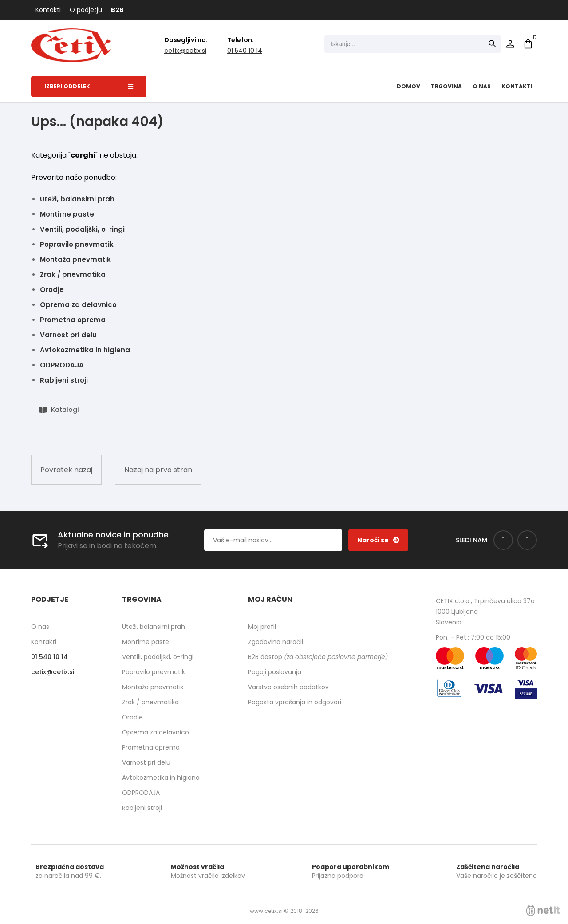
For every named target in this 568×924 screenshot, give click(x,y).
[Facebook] (503, 540)
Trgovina (446, 86)
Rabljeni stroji (64, 380)
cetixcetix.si (185, 51)
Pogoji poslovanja (275, 672)
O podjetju (86, 10)
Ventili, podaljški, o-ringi (82, 229)
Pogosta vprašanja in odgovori (295, 702)
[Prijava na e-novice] (378, 540)
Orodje (52, 290)
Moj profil (262, 627)
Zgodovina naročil (276, 642)
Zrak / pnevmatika (73, 274)
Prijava (510, 44)
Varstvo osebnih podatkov (288, 687)
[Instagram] (527, 540)
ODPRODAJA (62, 365)
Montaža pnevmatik (75, 259)
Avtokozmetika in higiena (85, 350)
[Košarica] (528, 44)
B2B (117, 10)
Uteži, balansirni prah (77, 199)
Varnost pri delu (68, 335)
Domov (408, 86)
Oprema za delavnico (78, 305)
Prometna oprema (73, 320)
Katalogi (65, 410)
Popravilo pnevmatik (77, 244)
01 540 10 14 (245, 51)
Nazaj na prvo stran (158, 470)
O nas (482, 86)
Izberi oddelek (89, 86)
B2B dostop (318, 657)
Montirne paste (67, 214)
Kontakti (48, 10)
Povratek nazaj (66, 470)
